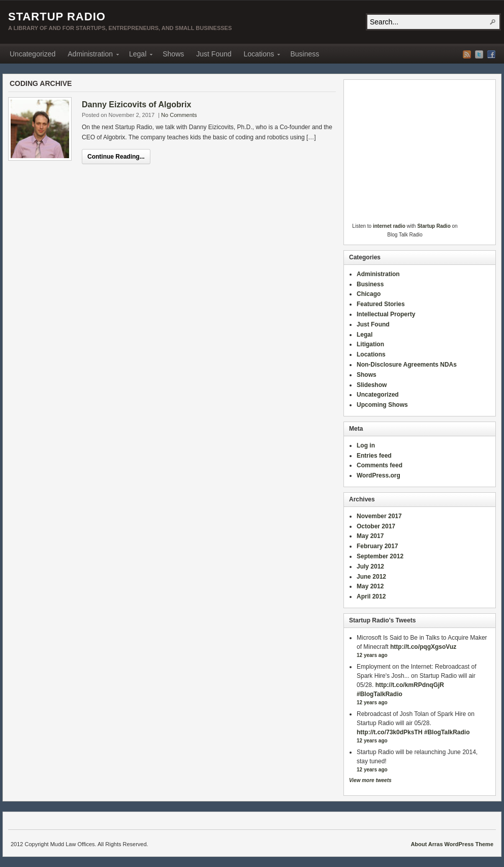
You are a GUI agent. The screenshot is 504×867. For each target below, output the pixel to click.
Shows (173, 54)
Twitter (479, 54)
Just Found (214, 54)
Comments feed (380, 465)
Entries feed (374, 456)
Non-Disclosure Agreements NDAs (407, 365)
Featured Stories (381, 304)
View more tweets (370, 780)
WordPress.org (379, 475)
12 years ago (372, 655)
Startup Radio (57, 17)
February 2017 (377, 546)
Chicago (369, 294)
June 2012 (371, 577)
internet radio (389, 226)
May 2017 (370, 536)
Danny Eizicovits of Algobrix (136, 104)
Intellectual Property (386, 314)
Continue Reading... (116, 157)
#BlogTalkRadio (380, 694)
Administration (90, 55)
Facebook (491, 54)
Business (305, 54)
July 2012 (370, 566)
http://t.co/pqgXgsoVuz (423, 647)
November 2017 (379, 516)
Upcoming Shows (382, 405)
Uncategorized (33, 54)
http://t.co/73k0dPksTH (389, 732)
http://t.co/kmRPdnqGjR (410, 685)
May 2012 (370, 586)
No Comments (179, 115)
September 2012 (380, 556)
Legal (138, 55)
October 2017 (376, 526)
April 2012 (371, 596)
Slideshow (372, 385)
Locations (259, 55)
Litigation (370, 344)
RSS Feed (467, 54)
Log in (366, 445)
